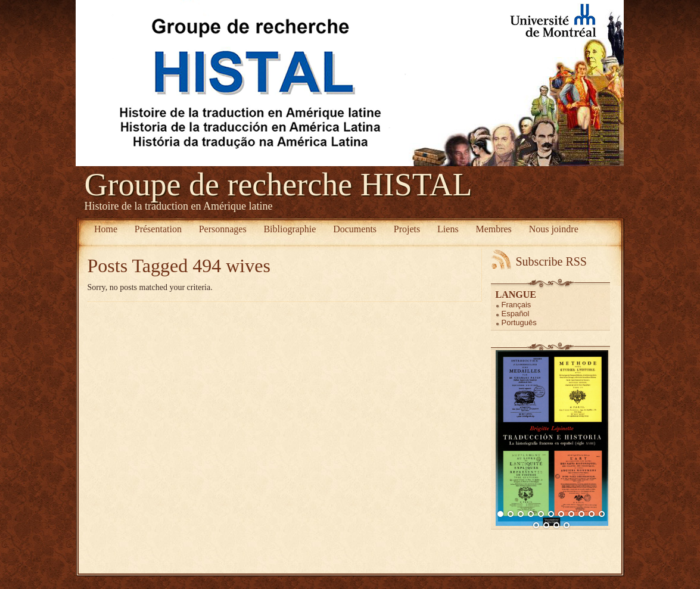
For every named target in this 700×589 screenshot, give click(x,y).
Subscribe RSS (551, 261)
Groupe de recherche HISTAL (279, 185)
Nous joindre (554, 229)
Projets (407, 229)
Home (106, 229)
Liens (448, 229)
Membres (493, 229)
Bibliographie (290, 229)
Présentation (158, 229)
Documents (355, 229)
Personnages (223, 229)
